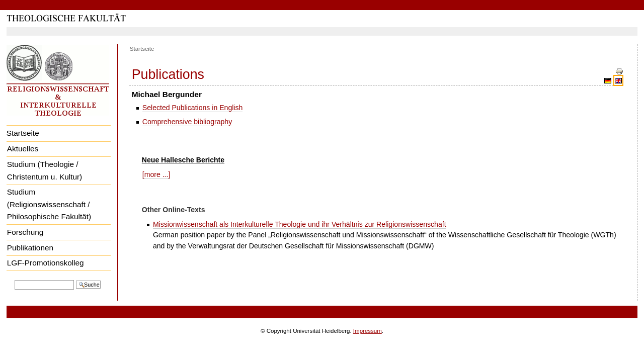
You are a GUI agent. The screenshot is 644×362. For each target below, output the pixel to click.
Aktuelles (23, 149)
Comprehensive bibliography (187, 122)
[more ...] (156, 174)
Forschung (25, 232)
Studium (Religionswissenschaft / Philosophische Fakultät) (49, 204)
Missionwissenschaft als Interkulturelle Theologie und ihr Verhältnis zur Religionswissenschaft (300, 224)
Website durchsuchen (14, 279)
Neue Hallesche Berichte (183, 160)
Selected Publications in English (193, 108)
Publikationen (30, 248)
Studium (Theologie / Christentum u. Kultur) (45, 170)
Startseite (23, 133)
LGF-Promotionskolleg (46, 263)
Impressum (368, 331)
